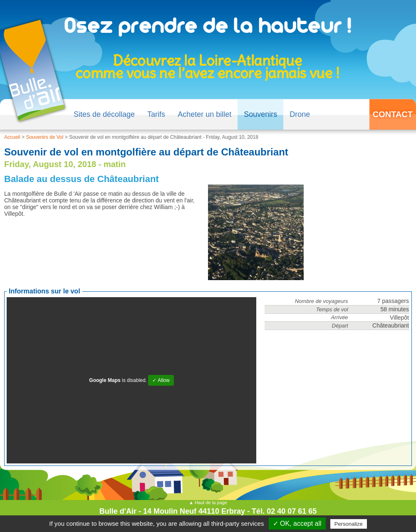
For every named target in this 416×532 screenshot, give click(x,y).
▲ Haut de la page (208, 502)
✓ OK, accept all (297, 523)
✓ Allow (161, 380)
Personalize (349, 524)
